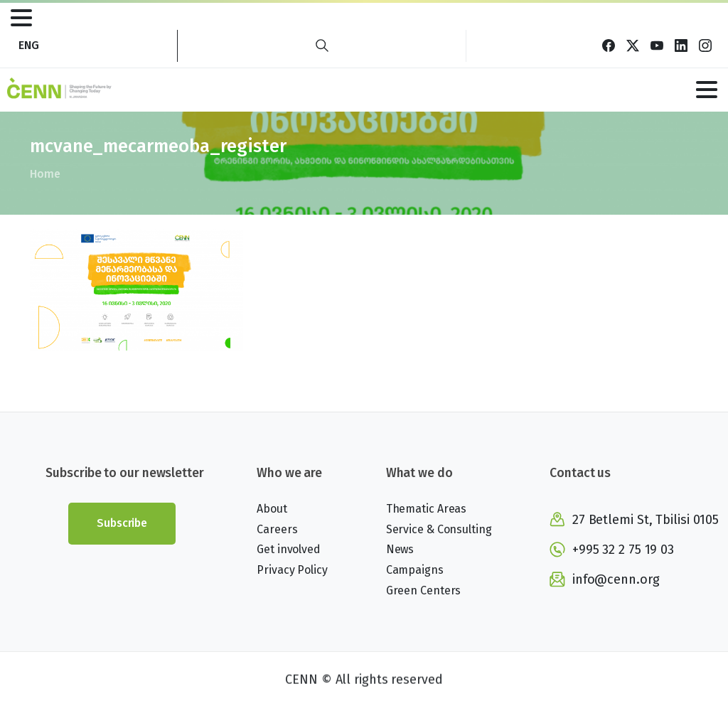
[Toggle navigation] (21, 18)
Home (44, 174)
